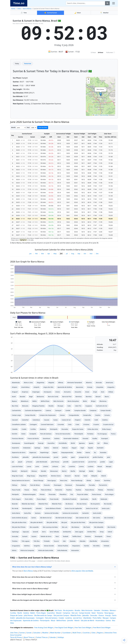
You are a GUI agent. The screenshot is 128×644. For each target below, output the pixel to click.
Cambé (68, 410)
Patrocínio (59, 490)
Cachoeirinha (16, 410)
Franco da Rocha (33, 438)
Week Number (55, 633)
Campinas (93, 410)
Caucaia (47, 420)
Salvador (39, 508)
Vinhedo (106, 546)
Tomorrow (28, 64)
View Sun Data (43, 127)
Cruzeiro (96, 424)
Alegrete (51, 383)
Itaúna (88, 452)
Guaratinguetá (29, 443)
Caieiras (48, 410)
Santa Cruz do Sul (92, 508)
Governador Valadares (71, 438)
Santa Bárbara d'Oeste (53, 508)
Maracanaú (54, 471)
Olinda (89, 480)
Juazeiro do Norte (78, 462)
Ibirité (73, 443)
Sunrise (22, 633)
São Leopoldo (34, 527)
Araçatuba (100, 387)
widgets (17, 628)
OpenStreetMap (104, 115)
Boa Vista (15, 406)
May (55, 253)
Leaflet (95, 115)
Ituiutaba (103, 452)
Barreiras (79, 397)
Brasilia (51, 406)
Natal (85, 476)
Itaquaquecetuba (67, 452)
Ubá (64, 541)
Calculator (37, 633)
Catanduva (36, 420)
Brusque (60, 406)
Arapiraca (25, 392)
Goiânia (57, 438)
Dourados (65, 429)
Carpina (98, 415)
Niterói (104, 476)
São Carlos (96, 518)
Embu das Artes (93, 429)
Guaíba (95, 438)
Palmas (24, 485)
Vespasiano (76, 546)
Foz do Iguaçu (102, 434)
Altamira (89, 383)
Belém (35, 401)
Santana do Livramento (70, 513)
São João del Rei (52, 522)
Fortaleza (90, 434)
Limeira (46, 466)
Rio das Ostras (82, 504)
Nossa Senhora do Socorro (21, 480)
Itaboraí (55, 448)
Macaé (100, 466)
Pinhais (42, 494)
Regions (100, 633)
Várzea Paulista (63, 546)
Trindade (47, 541)
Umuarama (105, 541)
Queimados (84, 499)
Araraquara (48, 392)
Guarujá (41, 443)
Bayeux (14, 401)
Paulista (78, 490)
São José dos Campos (96, 522)
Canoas (62, 415)
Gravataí (85, 438)
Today (17, 64)
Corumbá (61, 424)
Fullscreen (111, 52)
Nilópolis (94, 476)
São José (64, 522)
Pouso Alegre (41, 499)
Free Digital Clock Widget (64, 628)
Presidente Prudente (69, 499)
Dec (97, 253)
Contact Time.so (42, 637)
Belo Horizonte (58, 401)
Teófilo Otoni (77, 536)
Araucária (78, 392)
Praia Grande (54, 499)
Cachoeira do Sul (102, 406)
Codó (96, 420)
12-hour (93, 52)
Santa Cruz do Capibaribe (73, 508)
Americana (109, 383)
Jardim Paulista (98, 457)
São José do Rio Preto (78, 522)
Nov (91, 253)
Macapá (109, 466)
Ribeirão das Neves (28, 504)
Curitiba (33, 429)
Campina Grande (80, 410)
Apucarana (79, 387)
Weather (104, 13)
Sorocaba (15, 536)
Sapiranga (15, 532)
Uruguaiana (16, 546)
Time (24, 13)
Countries (86, 633)
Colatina (105, 420)
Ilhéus (106, 443)
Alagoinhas (40, 383)
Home (13, 9)
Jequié (20, 462)
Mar (43, 253)
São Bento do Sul (46, 518)
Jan (31, 253)
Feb (36, 253)
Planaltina (63, 494)
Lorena (81, 466)
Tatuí (57, 536)
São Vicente (111, 527)
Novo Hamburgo (77, 480)
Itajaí (82, 448)
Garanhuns (46, 438)
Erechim (15, 434)
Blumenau (103, 401)
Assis (103, 392)
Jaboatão (26, 457)
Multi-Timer (77, 633)
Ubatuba (73, 541)
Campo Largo (16, 415)
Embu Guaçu (106, 429)
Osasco (97, 480)
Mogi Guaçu (31, 476)
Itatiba (79, 452)
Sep (79, 253)
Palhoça (15, 485)
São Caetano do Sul (82, 518)
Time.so (19, 3)
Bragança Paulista (38, 406)
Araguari (15, 392)
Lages (111, 462)
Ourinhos (107, 480)
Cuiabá (24, 429)
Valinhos (27, 546)
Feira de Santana (46, 434)
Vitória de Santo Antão (46, 550)
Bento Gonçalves (73, 401)
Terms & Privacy (16, 637)
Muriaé (77, 476)
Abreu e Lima (28, 383)
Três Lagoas (25, 541)
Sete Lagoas (79, 532)
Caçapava (89, 406)
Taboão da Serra (46, 536)
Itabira (47, 448)
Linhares (55, 466)
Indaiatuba (27, 448)
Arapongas (36, 392)
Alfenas (61, 383)
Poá (72, 494)
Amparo (15, 387)
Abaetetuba (16, 383)
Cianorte (87, 420)
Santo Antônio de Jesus (20, 518)
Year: (28, 127)
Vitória (14, 550)
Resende (15, 504)
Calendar (53, 637)
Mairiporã (24, 471)
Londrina (72, 466)
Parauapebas (80, 485)
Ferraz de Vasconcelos (63, 434)
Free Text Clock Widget (83, 628)
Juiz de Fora (92, 462)
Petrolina (110, 490)
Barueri (98, 397)
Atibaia (111, 392)
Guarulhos (51, 443)
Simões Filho (92, 532)
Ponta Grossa (96, 494)
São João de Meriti (36, 522)
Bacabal (22, 397)
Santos (34, 518)
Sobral (110, 532)
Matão (91, 471)
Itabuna (65, 448)
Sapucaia (26, 532)
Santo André (97, 513)
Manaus (34, 471)
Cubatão (15, 429)
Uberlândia (93, 541)
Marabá (44, 471)
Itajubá (90, 448)
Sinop (102, 532)
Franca (113, 434)
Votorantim (75, 550)
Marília (73, 471)
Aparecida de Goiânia (65, 387)
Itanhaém (100, 448)
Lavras (29, 466)
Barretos (89, 397)
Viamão (86, 546)
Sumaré (25, 536)
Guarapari (105, 438)
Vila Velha (96, 546)
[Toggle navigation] (114, 3)
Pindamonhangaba (29, 494)
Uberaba (82, 541)
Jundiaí (103, 462)
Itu (95, 452)
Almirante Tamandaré (75, 383)
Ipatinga (37, 448)
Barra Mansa (27, 9)
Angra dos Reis (49, 387)
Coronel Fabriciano (47, 424)
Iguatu (91, 443)
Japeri (73, 457)
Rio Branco (69, 504)
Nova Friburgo (39, 480)
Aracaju (90, 387)
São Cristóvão (109, 518)
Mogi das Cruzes (17, 476)
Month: (13, 127)
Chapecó (78, 420)
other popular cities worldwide (82, 571)
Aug (73, 253)
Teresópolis (99, 536)
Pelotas (101, 490)
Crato (77, 424)
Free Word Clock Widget (102, 628)
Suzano (34, 536)
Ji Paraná (29, 462)
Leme (37, 466)
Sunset (29, 633)
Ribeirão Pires (43, 504)
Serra (44, 532)
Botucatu (25, 406)
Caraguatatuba (74, 415)
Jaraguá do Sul (84, 457)
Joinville (66, 462)
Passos (27, 490)
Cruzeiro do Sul (108, 424)
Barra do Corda (53, 397)
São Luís (65, 527)
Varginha (37, 546)
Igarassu (82, 443)
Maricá (64, 471)
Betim (85, 401)
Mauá (99, 471)
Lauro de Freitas (17, 466)
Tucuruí (56, 541)
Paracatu (47, 485)
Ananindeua (25, 387)
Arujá (95, 392)
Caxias (55, 420)
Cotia (70, 424)
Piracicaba (52, 494)
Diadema (43, 429)
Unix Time (14, 633)
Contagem (33, 424)
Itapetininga (44, 452)
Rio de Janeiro (95, 504)
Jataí (109, 457)
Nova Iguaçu (52, 480)
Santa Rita (27, 513)
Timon (109, 536)
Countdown (67, 633)
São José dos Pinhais (19, 527)
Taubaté (65, 536)
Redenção (104, 499)
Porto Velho (29, 499)
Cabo (69, 406)
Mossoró (68, 476)
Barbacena (40, 397)
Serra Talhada (54, 532)
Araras (58, 392)
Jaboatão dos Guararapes (41, 457)
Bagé (31, 397)
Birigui (93, 401)
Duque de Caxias (78, 429)
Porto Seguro (16, 499)
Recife (94, 499)
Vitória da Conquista (27, 550)
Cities (19, 9)
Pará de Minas (35, 485)
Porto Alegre (109, 494)
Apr (49, 253)
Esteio (23, 434)
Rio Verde (15, 508)
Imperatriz (15, 448)
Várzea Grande (49, 546)
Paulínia (69, 490)
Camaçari (58, 410)
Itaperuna (33, 452)
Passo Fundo (16, 490)
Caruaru (107, 415)
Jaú (13, 462)
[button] (101, 94)
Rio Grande (108, 504)
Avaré (14, 397)
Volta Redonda (62, 550)
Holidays (61, 637)
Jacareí (56, 457)
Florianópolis (79, 434)
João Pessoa (55, 462)
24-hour (101, 52)
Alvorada (99, 383)
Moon (77, 13)
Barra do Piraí (67, 397)
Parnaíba (92, 485)
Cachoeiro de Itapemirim (33, 410)
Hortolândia (63, 443)
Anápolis (36, 387)
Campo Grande (106, 410)
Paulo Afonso (90, 490)
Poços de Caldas (82, 494)
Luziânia (91, 466)
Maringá (82, 471)
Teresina (88, 536)
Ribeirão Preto (57, 504)
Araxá (87, 392)
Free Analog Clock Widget (44, 628)
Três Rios (37, 541)
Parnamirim (103, 485)
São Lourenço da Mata (50, 527)
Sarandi (35, 532)
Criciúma (86, 424)
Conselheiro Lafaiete (19, 424)
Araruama (67, 392)
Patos (35, 490)
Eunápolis (33, 434)
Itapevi (55, 452)
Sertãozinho (67, 532)
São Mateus (75, 527)
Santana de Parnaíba (51, 513)
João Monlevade (42, 462)
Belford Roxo (45, 401)
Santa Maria (16, 513)
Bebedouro (25, 401)
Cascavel (15, 420)
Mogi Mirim (43, 476)
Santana (38, 513)
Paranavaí (69, 485)
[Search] (85, 3)
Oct (85, 253)
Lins (63, 466)
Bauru (107, 397)
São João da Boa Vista (19, 522)
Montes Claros (56, 476)
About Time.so (29, 637)
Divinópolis (54, 429)
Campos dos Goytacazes (48, 415)
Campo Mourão (30, 415)
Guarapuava (16, 443)
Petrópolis (15, 494)
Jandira (65, 457)
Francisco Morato (18, 438)
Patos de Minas (46, 490)
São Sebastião (99, 527)
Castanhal (25, 420)
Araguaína (111, 387)
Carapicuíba (87, 415)
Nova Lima (64, 480)
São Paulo (87, 527)
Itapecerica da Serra (19, 452)
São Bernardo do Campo (64, 518)
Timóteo (15, 541)
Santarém (86, 513)
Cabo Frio (78, 406)
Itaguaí (74, 448)
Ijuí (99, 443)
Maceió (14, 471)
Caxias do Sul (66, 420)
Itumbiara (15, 457)
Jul (67, 253)
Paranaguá (57, 485)
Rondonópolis (27, 508)
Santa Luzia (106, 508)
